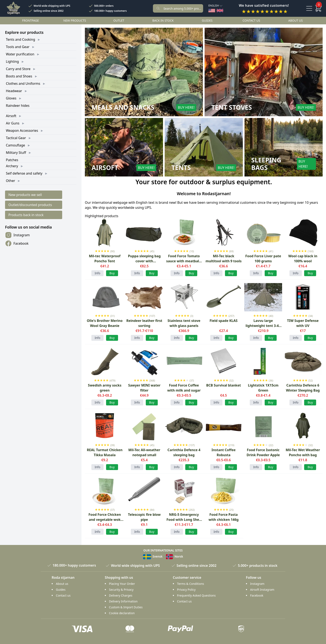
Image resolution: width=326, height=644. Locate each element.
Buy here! (186, 107)
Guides (207, 20)
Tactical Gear (16, 138)
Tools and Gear (18, 47)
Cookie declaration (122, 613)
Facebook (17, 243)
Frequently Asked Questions (196, 595)
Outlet (119, 20)
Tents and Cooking (20, 39)
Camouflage (15, 145)
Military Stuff (16, 153)
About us (296, 20)
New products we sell (25, 195)
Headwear (14, 91)
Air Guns (13, 123)
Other (11, 181)
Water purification (20, 54)
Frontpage (30, 20)
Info (98, 273)
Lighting (12, 61)
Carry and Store (18, 69)
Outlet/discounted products (30, 205)
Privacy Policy (186, 590)
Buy (112, 402)
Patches (12, 160)
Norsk (175, 556)
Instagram (17, 235)
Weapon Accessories (22, 131)
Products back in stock (26, 215)
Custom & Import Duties (126, 607)
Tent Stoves (232, 107)
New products (75, 20)
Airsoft (11, 116)
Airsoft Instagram (262, 590)
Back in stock (163, 20)
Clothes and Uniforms (23, 84)
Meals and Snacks (123, 107)
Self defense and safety (24, 173)
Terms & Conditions (191, 584)
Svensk (153, 556)
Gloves (11, 98)
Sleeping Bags (266, 164)
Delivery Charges (121, 595)
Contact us (251, 20)
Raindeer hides (18, 106)
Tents (181, 168)
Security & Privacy (121, 590)
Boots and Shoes (19, 76)
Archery (12, 166)
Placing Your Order (122, 584)
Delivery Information (123, 601)
